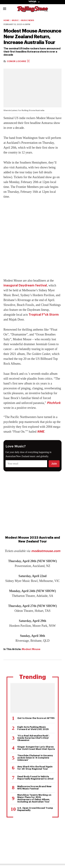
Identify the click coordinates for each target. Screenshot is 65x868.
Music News (28, 20)
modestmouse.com (46, 551)
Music (15, 20)
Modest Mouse (31, 649)
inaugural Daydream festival (25, 285)
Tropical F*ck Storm (44, 315)
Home (6, 20)
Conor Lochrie (18, 61)
